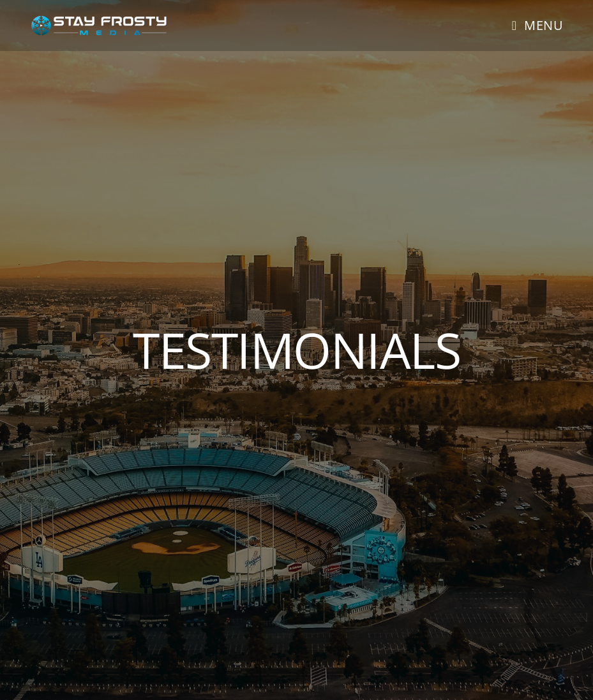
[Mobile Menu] (538, 25)
